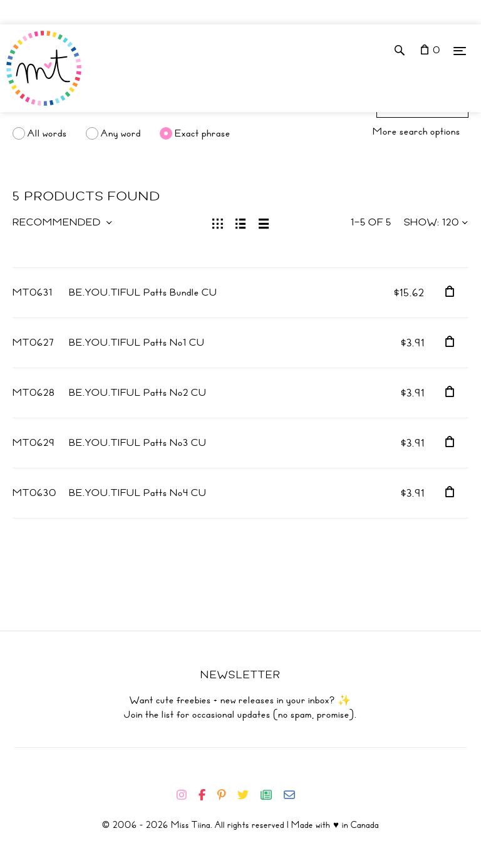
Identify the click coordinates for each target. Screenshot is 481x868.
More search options (416, 132)
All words (47, 133)
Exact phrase (203, 133)
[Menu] (460, 50)
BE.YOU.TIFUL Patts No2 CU (138, 393)
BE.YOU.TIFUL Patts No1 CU (137, 343)
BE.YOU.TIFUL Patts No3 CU (138, 443)
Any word (121, 133)
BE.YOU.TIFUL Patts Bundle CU (143, 292)
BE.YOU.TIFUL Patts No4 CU (138, 493)
